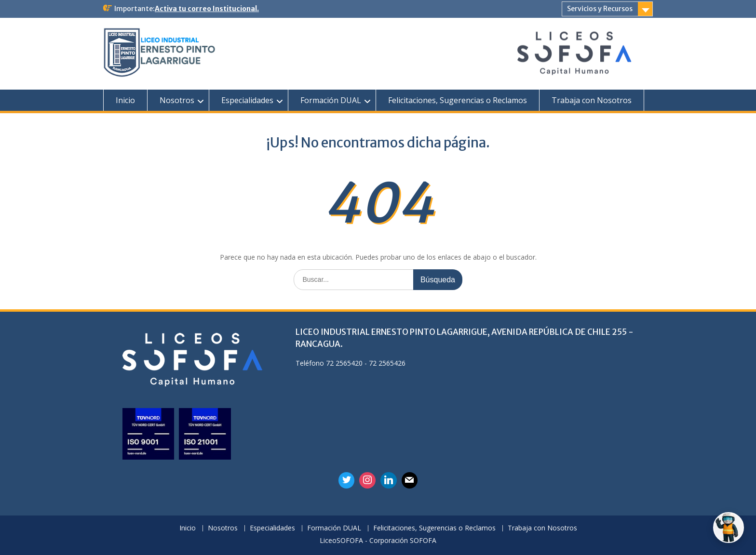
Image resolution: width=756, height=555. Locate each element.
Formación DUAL (331, 100)
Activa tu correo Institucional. (207, 9)
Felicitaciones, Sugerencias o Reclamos (458, 100)
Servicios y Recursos (600, 9)
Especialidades (247, 100)
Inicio (125, 100)
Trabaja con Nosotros (592, 100)
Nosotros (177, 100)
